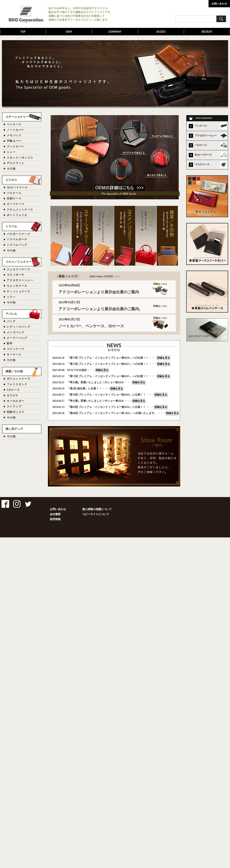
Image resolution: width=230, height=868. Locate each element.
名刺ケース (14, 198)
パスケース (14, 193)
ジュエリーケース (18, 269)
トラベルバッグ (17, 245)
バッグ (11, 321)
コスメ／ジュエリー (18, 262)
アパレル (11, 314)
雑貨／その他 (14, 371)
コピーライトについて (96, 514)
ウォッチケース (17, 286)
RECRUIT (207, 32)
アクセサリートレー (20, 280)
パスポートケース (18, 234)
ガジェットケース (18, 379)
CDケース (13, 390)
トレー (11, 152)
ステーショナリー (17, 117)
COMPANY (115, 32)
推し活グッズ (14, 429)
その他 (11, 169)
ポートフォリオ (17, 215)
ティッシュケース (18, 291)
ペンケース (14, 124)
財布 (10, 343)
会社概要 (55, 514)
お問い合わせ (58, 509)
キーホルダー (16, 401)
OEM (69, 32)
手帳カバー (14, 141)
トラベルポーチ (17, 239)
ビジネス (11, 180)
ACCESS (161, 32)
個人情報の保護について (97, 509)
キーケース (14, 355)
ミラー (11, 297)
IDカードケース (17, 187)
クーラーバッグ (17, 338)
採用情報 (55, 519)
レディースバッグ (18, 327)
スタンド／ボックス (20, 158)
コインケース (16, 349)
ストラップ (14, 406)
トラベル (11, 226)
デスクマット (16, 163)
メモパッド (14, 135)
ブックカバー (16, 147)
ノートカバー (16, 130)
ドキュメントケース (20, 210)
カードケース (16, 204)
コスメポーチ (16, 275)
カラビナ (13, 395)
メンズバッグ (16, 332)
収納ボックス (16, 412)
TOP (23, 32)
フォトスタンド (17, 384)
